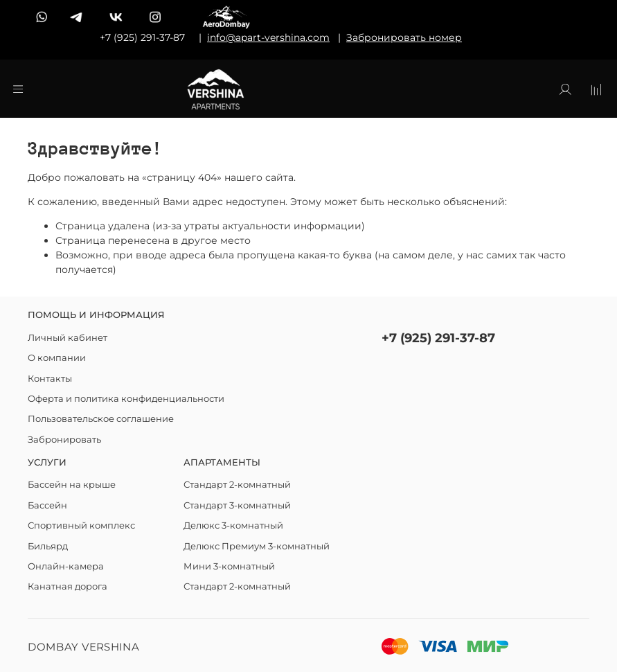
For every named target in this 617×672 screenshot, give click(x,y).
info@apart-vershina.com (268, 37)
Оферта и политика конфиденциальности (126, 399)
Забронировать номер (404, 37)
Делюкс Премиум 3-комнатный (257, 546)
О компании (57, 358)
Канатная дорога (68, 586)
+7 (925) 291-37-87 (438, 338)
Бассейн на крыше (72, 485)
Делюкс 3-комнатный (233, 525)
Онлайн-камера (66, 566)
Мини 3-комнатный (229, 566)
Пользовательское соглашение (101, 419)
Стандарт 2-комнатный (237, 485)
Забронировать (64, 440)
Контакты (50, 379)
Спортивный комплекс (81, 525)
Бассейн (47, 505)
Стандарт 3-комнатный (237, 505)
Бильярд (48, 546)
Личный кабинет (68, 338)
